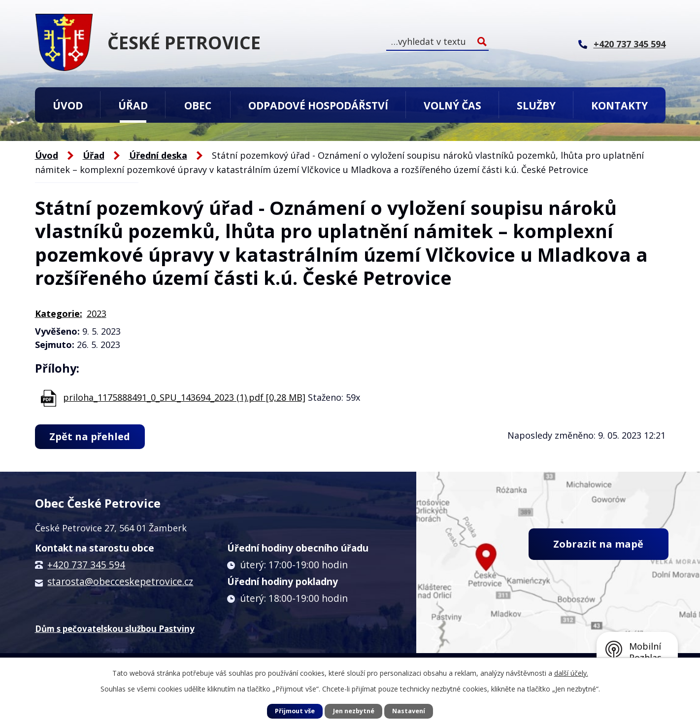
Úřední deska (158, 155)
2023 (97, 313)
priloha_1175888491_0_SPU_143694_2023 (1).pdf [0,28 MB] (184, 397)
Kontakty (619, 105)
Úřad (133, 105)
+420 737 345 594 (86, 565)
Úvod (68, 105)
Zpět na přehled (90, 436)
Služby (536, 105)
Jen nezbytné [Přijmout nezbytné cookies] (354, 711)
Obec (198, 105)
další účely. (571, 673)
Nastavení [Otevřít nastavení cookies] (409, 711)
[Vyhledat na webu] (437, 42)
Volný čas (452, 105)
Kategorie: (59, 313)
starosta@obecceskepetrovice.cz (120, 582)
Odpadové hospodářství (318, 105)
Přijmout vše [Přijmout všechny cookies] (295, 711)
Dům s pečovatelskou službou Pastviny (115, 629)
